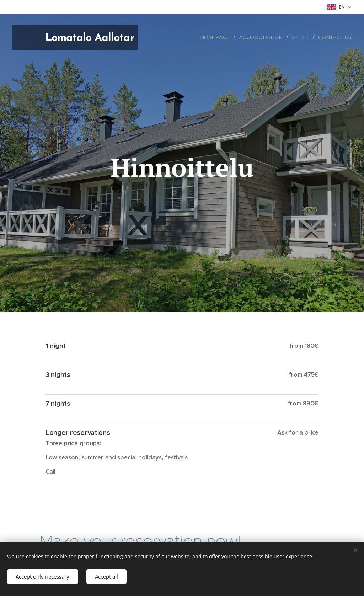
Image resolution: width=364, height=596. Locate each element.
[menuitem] (218, 37)
